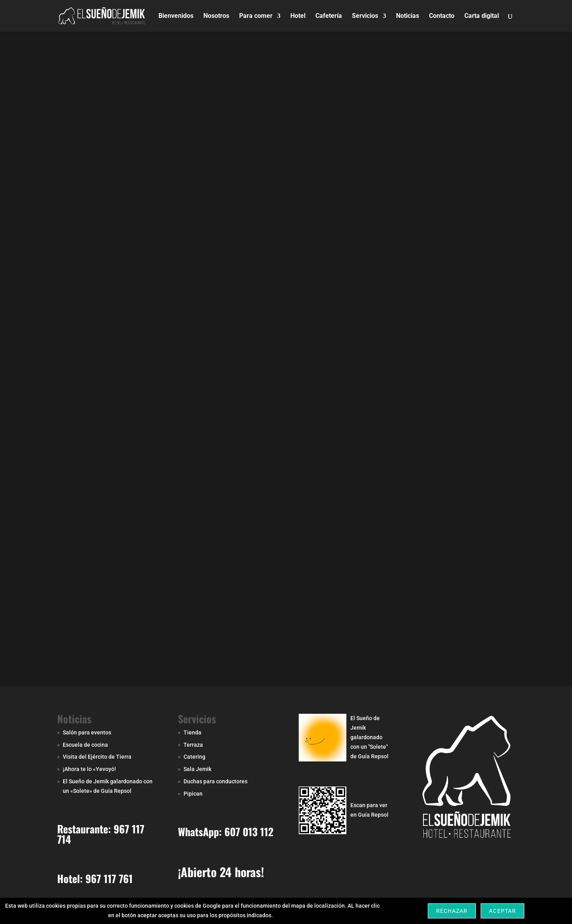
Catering (194, 757)
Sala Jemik (197, 769)
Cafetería (329, 16)
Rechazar (452, 911)
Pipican (193, 794)
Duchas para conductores (215, 781)
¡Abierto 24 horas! (221, 872)
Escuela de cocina (85, 745)
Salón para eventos (87, 732)
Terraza (193, 745)
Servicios (365, 16)
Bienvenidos (176, 16)
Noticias (408, 16)
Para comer (256, 16)
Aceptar (502, 911)
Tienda (192, 732)
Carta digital (482, 16)
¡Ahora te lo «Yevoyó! (89, 769)
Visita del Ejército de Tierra (97, 757)
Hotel (298, 16)
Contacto (442, 16)
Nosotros (216, 16)
